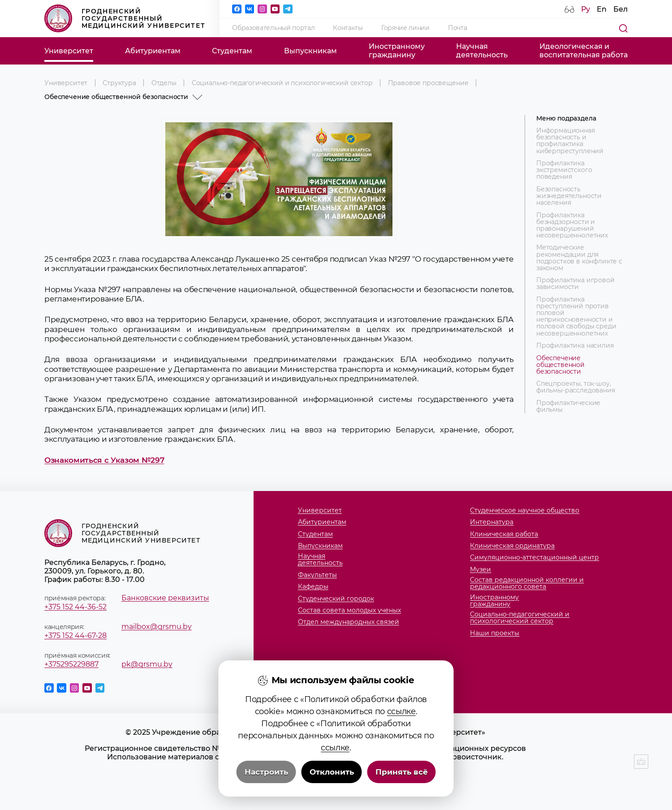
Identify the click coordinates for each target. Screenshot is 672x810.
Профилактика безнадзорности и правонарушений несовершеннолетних (572, 225)
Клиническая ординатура (512, 546)
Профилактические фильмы (568, 406)
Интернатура (492, 522)
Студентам (232, 51)
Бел (620, 9)
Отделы (164, 83)
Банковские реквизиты (165, 598)
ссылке (401, 744)
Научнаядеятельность (482, 51)
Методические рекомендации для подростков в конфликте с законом (579, 258)
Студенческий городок (336, 599)
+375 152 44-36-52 (75, 607)
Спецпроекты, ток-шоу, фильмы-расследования (576, 387)
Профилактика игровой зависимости (575, 284)
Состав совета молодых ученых (349, 610)
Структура (119, 83)
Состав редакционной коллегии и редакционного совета (527, 583)
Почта (457, 28)
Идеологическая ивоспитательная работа (584, 51)
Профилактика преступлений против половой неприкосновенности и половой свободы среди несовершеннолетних (576, 317)
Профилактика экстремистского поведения (564, 170)
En (602, 9)
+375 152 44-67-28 (75, 636)
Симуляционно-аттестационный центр (534, 558)
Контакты (348, 28)
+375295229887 (71, 664)
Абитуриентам (153, 51)
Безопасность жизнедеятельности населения (569, 196)
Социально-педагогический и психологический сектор (282, 83)
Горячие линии (405, 28)
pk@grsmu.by (147, 664)
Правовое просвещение (428, 83)
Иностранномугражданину (397, 51)
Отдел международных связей (349, 622)
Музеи (480, 570)
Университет (69, 51)
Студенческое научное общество (525, 511)
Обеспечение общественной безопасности (560, 365)
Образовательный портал (273, 28)
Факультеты (317, 575)
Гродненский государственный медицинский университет (125, 18)
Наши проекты (495, 633)
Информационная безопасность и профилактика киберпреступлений (570, 141)
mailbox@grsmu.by (157, 627)
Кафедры (313, 587)
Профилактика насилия (575, 346)
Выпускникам (310, 51)
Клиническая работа (504, 534)
